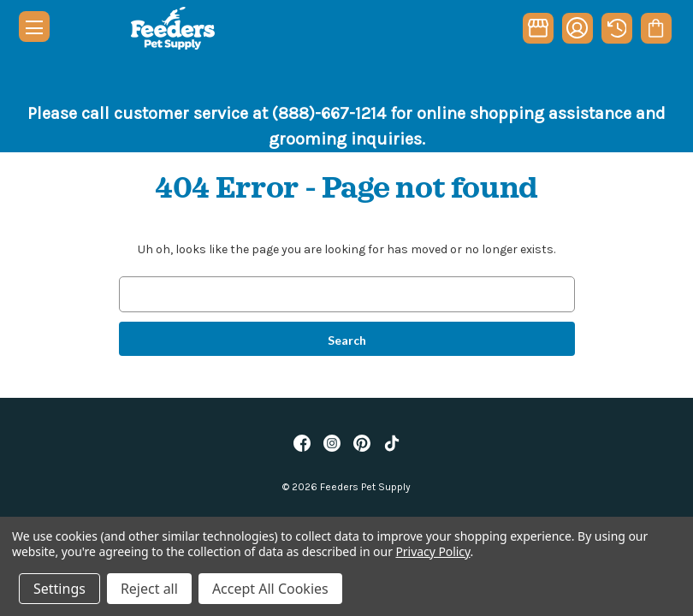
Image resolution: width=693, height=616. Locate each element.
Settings (59, 589)
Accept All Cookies (270, 589)
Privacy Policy (432, 551)
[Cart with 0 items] (656, 28)
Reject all (149, 589)
